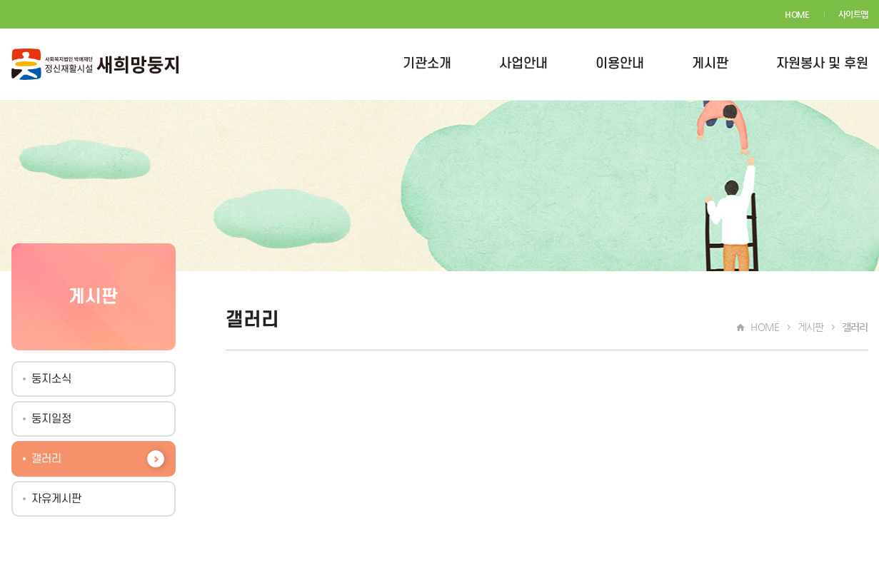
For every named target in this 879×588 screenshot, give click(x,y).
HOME (797, 14)
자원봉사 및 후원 (822, 64)
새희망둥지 (95, 64)
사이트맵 (853, 14)
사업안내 (523, 64)
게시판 (710, 64)
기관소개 (427, 64)
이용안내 (620, 64)
